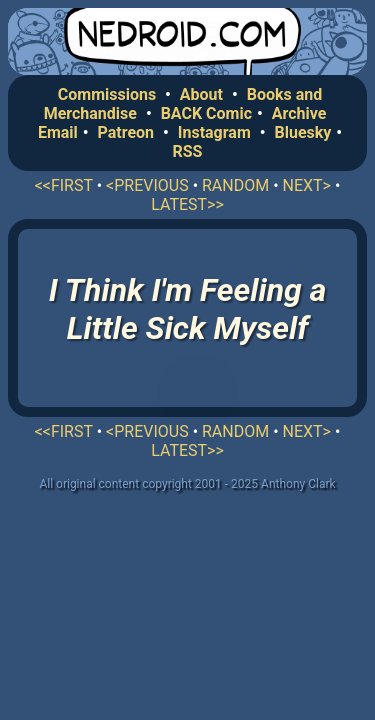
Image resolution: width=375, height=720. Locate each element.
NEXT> (307, 185)
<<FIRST (64, 185)
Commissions (107, 94)
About (201, 94)
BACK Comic (206, 113)
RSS (188, 151)
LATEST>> (187, 204)
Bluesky (302, 132)
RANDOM (235, 185)
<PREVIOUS (147, 185)
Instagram (214, 132)
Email (58, 132)
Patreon (126, 132)
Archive (299, 113)
